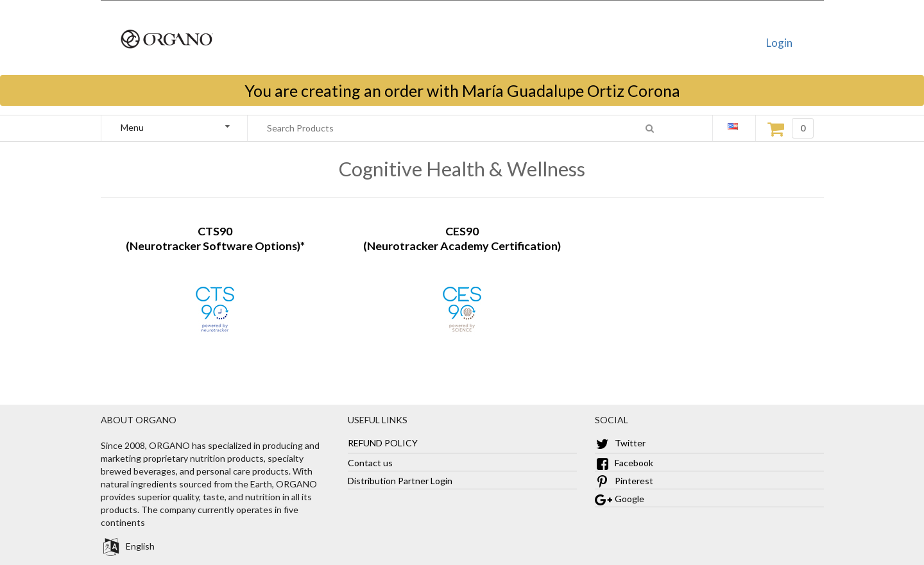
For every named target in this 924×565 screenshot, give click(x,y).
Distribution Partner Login (400, 481)
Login (779, 43)
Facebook (624, 463)
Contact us (370, 463)
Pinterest (624, 481)
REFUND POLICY (383, 443)
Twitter (620, 443)
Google (620, 499)
